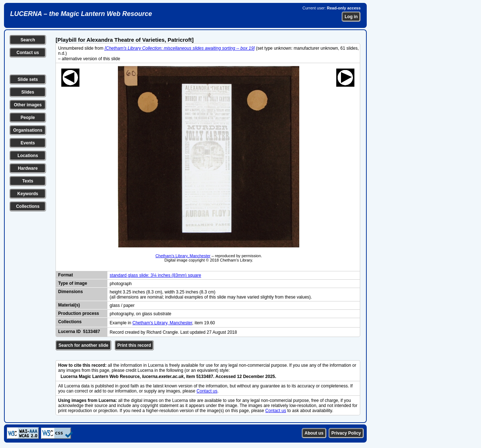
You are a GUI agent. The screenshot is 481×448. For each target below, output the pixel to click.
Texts (28, 181)
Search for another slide (83, 345)
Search (28, 40)
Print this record (134, 345)
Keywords (28, 194)
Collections (28, 206)
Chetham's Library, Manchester (183, 256)
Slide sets (28, 79)
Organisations (28, 130)
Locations (28, 156)
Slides (28, 92)
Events (28, 143)
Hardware (28, 168)
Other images (28, 105)
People (28, 118)
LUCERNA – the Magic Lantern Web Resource (81, 14)
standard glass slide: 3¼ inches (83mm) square (155, 275)
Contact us (28, 53)
